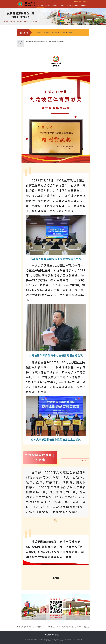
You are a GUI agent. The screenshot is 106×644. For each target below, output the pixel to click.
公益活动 (63, 33)
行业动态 (46, 33)
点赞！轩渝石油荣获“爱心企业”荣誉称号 (31, 627)
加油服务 (55, 6)
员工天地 (69, 6)
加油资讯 (54, 33)
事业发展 (62, 6)
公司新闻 (38, 33)
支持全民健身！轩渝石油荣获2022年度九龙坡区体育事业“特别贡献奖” (71, 627)
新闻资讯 (48, 6)
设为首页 (85, 1)
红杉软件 (61, 641)
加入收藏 (79, 1)
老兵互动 (76, 6)
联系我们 (83, 6)
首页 (75, 1)
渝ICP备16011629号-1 (48, 641)
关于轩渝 (41, 6)
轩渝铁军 (71, 33)
